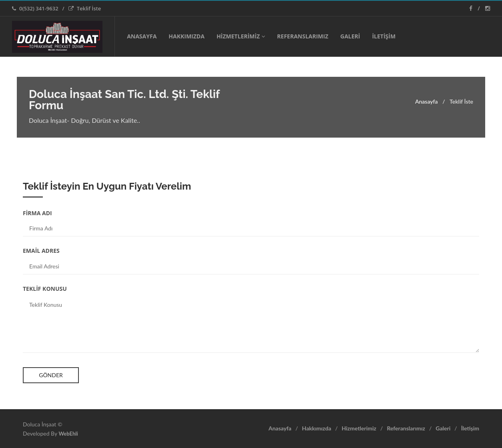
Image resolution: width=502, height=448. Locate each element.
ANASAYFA (142, 36)
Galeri (443, 428)
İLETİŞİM (384, 36)
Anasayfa (427, 101)
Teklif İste (85, 8)
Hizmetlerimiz (359, 428)
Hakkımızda (316, 428)
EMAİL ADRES (41, 251)
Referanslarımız (406, 428)
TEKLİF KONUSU (45, 289)
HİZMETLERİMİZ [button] (241, 36)
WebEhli (68, 434)
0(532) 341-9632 (35, 8)
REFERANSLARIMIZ (303, 36)
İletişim (470, 428)
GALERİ (350, 36)
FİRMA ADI (37, 213)
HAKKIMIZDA (187, 36)
